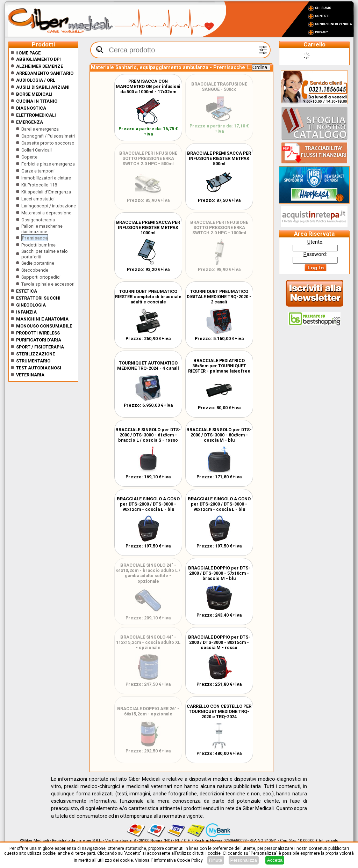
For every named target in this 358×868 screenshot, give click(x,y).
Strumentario (33, 361)
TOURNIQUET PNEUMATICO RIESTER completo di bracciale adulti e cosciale (148, 297)
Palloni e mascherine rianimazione (42, 229)
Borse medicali (34, 94)
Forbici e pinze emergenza (48, 164)
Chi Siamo (323, 8)
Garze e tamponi (38, 171)
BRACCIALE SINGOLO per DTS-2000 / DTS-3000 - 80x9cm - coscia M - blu (219, 435)
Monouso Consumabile (44, 326)
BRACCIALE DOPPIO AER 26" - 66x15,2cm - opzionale (148, 711)
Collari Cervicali (37, 150)
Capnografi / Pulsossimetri (48, 136)
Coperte (29, 157)
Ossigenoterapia (38, 220)
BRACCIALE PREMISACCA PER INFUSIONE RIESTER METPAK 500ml (219, 158)
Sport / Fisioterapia (40, 347)
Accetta (275, 860)
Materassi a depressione (46, 213)
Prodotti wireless (38, 333)
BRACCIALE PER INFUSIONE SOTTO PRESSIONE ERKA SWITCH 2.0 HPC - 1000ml (219, 227)
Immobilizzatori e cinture (46, 178)
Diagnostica (31, 108)
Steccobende (35, 270)
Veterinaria (30, 375)
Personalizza (244, 860)
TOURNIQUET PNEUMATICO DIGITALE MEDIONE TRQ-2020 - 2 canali (219, 297)
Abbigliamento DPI (38, 59)
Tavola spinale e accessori (48, 284)
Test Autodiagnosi (39, 368)
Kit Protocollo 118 (39, 185)
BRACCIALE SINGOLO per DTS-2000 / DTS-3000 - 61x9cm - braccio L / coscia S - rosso (148, 435)
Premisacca (35, 238)
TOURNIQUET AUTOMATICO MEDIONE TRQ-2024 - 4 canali (148, 366)
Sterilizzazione (35, 354)
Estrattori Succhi (38, 298)
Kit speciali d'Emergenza (46, 192)
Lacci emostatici (38, 199)
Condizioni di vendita (333, 24)
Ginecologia (31, 305)
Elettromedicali (36, 115)
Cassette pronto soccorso (48, 143)
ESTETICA (27, 291)
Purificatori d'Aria (39, 340)
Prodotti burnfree (38, 245)
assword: (315, 254)
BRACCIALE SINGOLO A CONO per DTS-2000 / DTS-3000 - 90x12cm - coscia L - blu (148, 504)
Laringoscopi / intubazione (49, 206)
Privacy (321, 32)
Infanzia (26, 312)
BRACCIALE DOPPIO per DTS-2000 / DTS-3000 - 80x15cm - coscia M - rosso (219, 642)
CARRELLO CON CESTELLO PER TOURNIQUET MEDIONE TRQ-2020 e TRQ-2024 (219, 711)
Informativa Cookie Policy (178, 860)
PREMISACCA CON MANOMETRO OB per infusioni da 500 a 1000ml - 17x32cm (148, 86)
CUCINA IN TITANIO (37, 101)
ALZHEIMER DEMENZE (40, 66)
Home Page (26, 53)
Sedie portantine (38, 263)
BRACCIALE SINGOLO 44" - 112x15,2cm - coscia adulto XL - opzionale (148, 642)
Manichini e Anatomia (42, 319)
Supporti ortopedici (41, 277)
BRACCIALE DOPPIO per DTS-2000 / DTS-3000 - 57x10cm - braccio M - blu (219, 573)
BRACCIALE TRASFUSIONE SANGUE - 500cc (219, 87)
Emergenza (30, 122)
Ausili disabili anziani (43, 87)
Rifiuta (216, 860)
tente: (315, 242)
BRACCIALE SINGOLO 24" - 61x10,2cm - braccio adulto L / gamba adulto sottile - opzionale (148, 573)
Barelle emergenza (40, 129)
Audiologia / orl (36, 80)
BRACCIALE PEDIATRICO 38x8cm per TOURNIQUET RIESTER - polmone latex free (219, 366)
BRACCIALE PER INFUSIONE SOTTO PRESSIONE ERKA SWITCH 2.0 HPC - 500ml (148, 158)
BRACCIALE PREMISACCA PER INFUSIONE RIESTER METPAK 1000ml (148, 227)
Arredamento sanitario (45, 73)
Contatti (322, 16)
